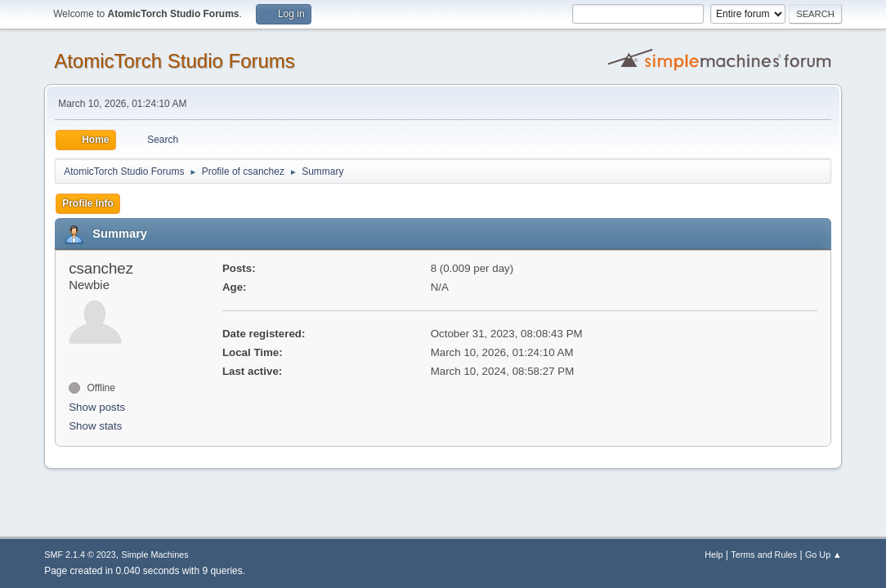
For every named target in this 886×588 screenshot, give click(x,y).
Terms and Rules (764, 555)
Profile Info (88, 203)
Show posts (97, 407)
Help (714, 555)
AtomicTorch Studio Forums (175, 61)
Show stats (95, 426)
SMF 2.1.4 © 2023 (80, 555)
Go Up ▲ (823, 555)
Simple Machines (155, 555)
